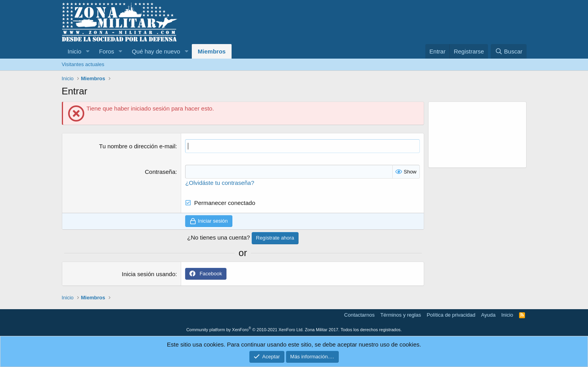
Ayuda (489, 315)
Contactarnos (359, 315)
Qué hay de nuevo (156, 51)
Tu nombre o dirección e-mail (137, 146)
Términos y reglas (401, 315)
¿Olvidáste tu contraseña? (220, 183)
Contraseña (160, 172)
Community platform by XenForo (245, 330)
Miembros (212, 51)
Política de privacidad (451, 315)
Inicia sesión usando (148, 274)
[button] (87, 51)
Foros (106, 51)
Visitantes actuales (83, 64)
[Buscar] (508, 51)
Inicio (75, 51)
